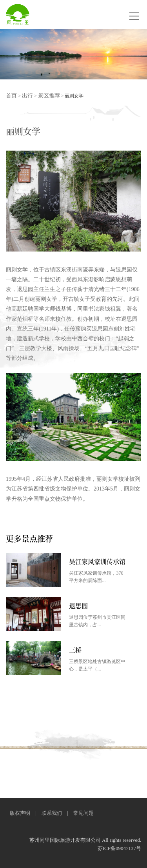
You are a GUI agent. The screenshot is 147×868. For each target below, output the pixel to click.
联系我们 (52, 813)
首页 (11, 96)
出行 (27, 96)
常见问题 (83, 813)
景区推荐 (49, 96)
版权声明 (20, 813)
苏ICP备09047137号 (119, 848)
